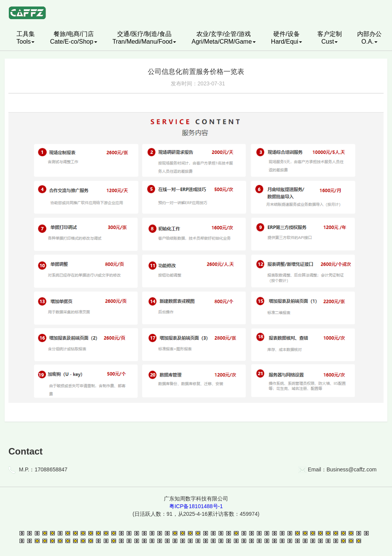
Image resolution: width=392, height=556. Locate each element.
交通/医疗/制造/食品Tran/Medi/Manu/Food (145, 38)
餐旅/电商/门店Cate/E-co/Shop (74, 38)
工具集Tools (26, 38)
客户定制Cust (330, 38)
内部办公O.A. (369, 38)
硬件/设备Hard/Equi (287, 38)
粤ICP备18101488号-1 (196, 506)
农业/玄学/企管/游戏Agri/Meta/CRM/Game (223, 38)
